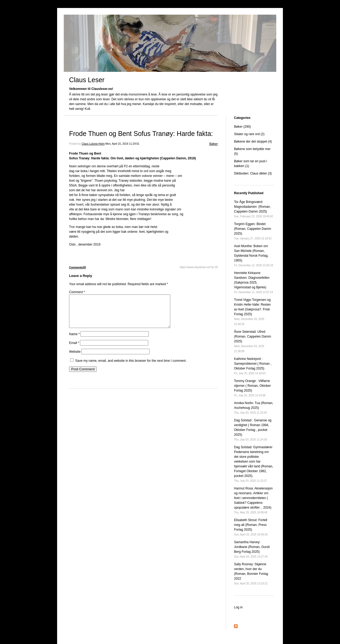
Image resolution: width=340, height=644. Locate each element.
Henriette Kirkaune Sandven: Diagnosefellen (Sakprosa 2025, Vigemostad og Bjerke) (254, 282)
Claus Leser (87, 80)
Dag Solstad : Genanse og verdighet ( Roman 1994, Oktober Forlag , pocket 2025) (253, 430)
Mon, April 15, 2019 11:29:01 (122, 144)
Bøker (214, 144)
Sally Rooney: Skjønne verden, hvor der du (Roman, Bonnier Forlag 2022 (251, 574)
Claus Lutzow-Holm (93, 144)
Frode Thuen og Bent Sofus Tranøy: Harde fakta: (141, 134)
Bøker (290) (242, 127)
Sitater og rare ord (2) (249, 134)
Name (74, 340)
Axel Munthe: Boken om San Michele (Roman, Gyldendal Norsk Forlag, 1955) (254, 255)
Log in (238, 607)
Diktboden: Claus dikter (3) (253, 173)
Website (75, 358)
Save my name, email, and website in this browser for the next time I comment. (131, 367)
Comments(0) (78, 267)
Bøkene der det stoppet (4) (253, 142)
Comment (77, 292)
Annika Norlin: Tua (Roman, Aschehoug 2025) (254, 408)
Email (74, 349)
